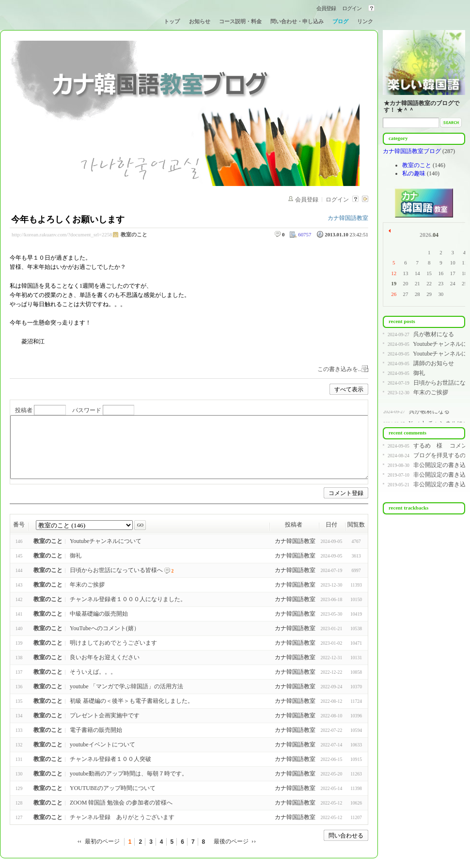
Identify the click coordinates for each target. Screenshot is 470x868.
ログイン (352, 8)
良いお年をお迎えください (105, 657)
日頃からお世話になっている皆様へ (116, 570)
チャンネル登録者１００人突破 (110, 759)
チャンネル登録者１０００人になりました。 (128, 599)
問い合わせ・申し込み (297, 21)
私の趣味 (414, 173)
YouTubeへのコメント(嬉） (105, 628)
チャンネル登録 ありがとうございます (122, 817)
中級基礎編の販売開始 (99, 614)
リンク (365, 21)
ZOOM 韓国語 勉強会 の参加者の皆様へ (121, 803)
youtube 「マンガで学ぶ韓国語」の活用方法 (126, 686)
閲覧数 (356, 525)
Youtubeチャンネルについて (106, 541)
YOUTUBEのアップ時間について (113, 788)
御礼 (76, 556)
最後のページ (231, 841)
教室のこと (134, 234)
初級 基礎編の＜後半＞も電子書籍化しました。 (132, 701)
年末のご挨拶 (87, 585)
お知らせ (200, 21)
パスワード (87, 411)
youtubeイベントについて (102, 744)
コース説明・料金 (240, 21)
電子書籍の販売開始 (96, 730)
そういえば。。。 (93, 672)
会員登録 (326, 8)
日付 (331, 525)
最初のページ (102, 841)
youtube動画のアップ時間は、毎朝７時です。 (129, 774)
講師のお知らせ (434, 363)
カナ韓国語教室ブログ (413, 151)
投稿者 (24, 411)
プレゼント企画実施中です (105, 715)
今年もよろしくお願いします (68, 219)
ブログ (340, 21)
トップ (172, 21)
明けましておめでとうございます (113, 643)
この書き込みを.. (339, 369)
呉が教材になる (434, 334)
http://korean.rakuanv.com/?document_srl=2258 (62, 234)
